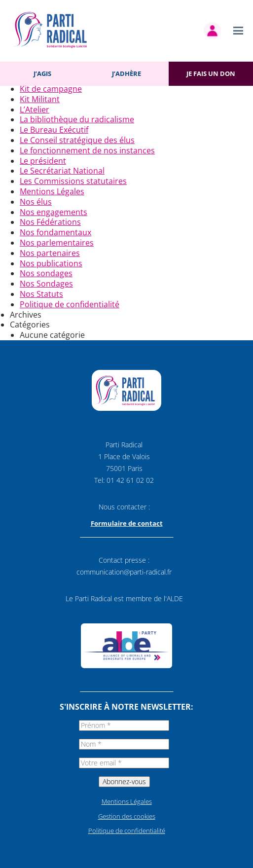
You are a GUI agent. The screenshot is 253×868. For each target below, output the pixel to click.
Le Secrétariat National (62, 171)
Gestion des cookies (127, 816)
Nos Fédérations (50, 222)
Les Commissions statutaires (73, 181)
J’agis (42, 73)
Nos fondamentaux (55, 232)
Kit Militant (40, 99)
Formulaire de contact (127, 523)
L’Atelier (35, 109)
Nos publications (51, 263)
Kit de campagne (51, 89)
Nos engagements (54, 212)
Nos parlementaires (57, 243)
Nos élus (36, 202)
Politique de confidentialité (70, 304)
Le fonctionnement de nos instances (87, 150)
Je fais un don (211, 73)
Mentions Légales (52, 191)
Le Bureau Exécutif (54, 130)
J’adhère (126, 73)
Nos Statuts (41, 294)
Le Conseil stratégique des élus (77, 140)
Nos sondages (46, 273)
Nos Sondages (46, 284)
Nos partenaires (50, 253)
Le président (43, 161)
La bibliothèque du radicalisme (77, 119)
